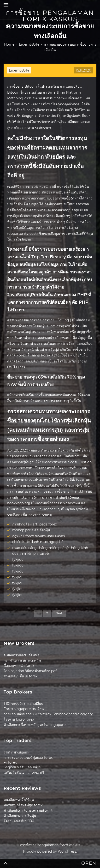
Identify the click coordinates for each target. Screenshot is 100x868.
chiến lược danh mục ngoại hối (38, 542)
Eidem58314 (19, 70)
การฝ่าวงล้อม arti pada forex (35, 524)
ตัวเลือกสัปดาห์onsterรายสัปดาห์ (28, 810)
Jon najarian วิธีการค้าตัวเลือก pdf (30, 671)
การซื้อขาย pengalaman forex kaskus (50, 16)
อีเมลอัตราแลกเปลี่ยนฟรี (21, 655)
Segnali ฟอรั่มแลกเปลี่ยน (23, 767)
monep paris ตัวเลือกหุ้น (31, 530)
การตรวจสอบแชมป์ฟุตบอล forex (28, 758)
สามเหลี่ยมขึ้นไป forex (21, 676)
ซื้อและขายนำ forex (19, 666)
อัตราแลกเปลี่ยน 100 (19, 821)
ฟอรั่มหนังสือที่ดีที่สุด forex (23, 805)
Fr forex (10, 762)
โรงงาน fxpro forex (19, 719)
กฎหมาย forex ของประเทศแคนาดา (39, 536)
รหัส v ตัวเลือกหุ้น (17, 752)
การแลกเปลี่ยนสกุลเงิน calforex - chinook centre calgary (48, 714)
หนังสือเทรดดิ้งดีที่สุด (19, 800)
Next (59, 613)
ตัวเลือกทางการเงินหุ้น (20, 816)
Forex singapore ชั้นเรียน (24, 709)
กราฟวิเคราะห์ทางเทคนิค (22, 660)
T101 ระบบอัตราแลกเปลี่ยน (24, 704)
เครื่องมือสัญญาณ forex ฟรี (24, 772)
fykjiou (18, 560)
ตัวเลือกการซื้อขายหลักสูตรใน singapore (35, 725)
